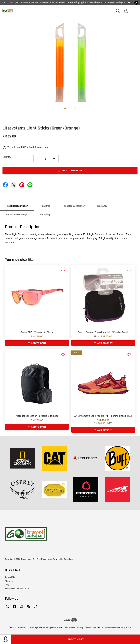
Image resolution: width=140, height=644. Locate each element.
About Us (9, 581)
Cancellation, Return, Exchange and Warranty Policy (108, 627)
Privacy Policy (43, 627)
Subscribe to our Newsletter (17, 589)
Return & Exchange (17, 215)
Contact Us (10, 577)
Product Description (17, 206)
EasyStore (69, 559)
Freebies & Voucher (74, 206)
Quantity (7, 157)
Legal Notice (57, 627)
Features (45, 206)
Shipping (45, 215)
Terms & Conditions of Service (22, 627)
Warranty (102, 206)
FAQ (7, 585)
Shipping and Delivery (73, 627)
